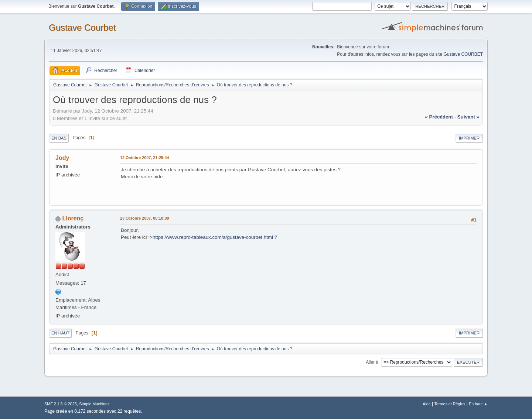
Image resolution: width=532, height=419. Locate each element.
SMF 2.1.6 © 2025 (61, 404)
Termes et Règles (450, 404)
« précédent (439, 117)
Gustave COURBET (463, 54)
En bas (59, 138)
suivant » (468, 117)
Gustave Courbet (82, 28)
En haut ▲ (478, 404)
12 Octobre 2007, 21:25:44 (144, 158)
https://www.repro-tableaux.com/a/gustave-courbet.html (213, 237)
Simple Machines (94, 404)
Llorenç (73, 218)
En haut (60, 333)
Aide (427, 404)
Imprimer (469, 138)
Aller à (372, 362)
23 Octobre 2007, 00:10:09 (144, 218)
